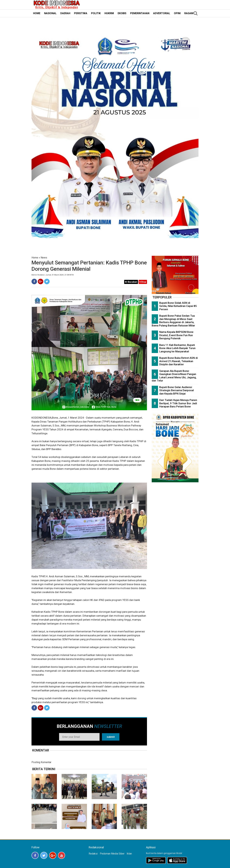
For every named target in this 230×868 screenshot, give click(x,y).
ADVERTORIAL (162, 13)
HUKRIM (109, 13)
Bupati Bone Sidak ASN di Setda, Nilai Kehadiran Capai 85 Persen (178, 306)
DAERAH (65, 13)
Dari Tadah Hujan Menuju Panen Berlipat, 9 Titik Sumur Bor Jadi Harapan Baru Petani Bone (178, 403)
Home (35, 258)
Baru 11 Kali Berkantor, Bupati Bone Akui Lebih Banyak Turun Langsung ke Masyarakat (177, 348)
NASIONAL (50, 13)
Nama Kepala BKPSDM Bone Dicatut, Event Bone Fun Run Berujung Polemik (176, 335)
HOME (37, 13)
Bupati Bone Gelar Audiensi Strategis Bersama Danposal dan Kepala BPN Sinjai (177, 390)
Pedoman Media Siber (112, 854)
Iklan (129, 854)
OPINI (177, 13)
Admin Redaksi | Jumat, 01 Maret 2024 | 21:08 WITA (53, 275)
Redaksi (93, 854)
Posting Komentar (41, 762)
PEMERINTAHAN (140, 13)
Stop (143, 282)
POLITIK (96, 13)
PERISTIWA (81, 13)
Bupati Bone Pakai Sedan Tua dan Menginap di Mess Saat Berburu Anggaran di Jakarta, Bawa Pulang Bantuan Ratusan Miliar (173, 321)
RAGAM (189, 13)
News (44, 258)
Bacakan (131, 282)
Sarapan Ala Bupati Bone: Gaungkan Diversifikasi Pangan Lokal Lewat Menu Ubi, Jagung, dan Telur (174, 376)
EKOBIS (122, 13)
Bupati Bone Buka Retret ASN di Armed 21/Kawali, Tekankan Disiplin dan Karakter (178, 361)
